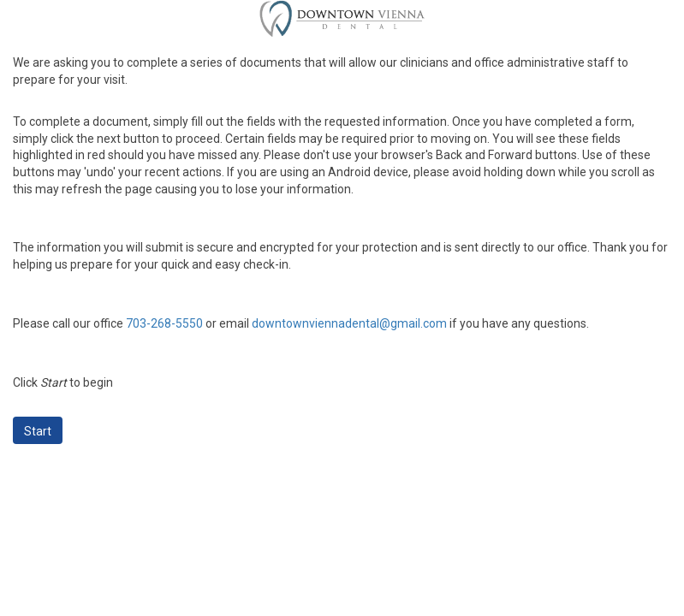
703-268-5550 (164, 323)
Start (38, 431)
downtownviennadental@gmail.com (349, 323)
